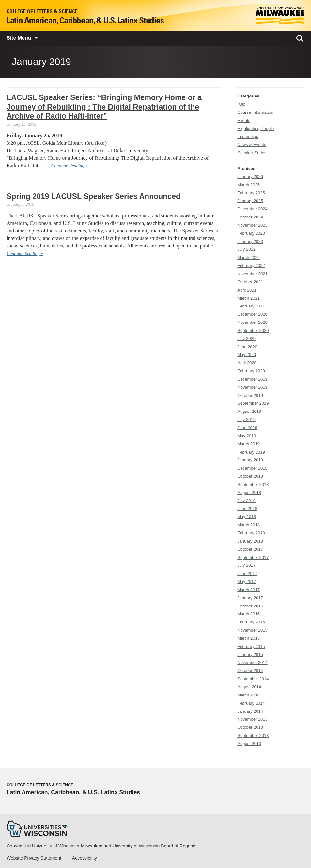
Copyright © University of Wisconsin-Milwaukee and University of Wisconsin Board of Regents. (102, 846)
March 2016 (249, 614)
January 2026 (250, 177)
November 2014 (252, 662)
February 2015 (251, 646)
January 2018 (250, 541)
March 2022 (249, 257)
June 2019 (247, 428)
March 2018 (249, 525)
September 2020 (253, 330)
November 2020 (252, 322)
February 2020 (251, 371)
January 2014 (250, 711)
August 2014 (249, 687)
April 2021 (247, 290)
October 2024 (250, 217)
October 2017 (250, 549)
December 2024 (252, 209)
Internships (248, 136)
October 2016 (250, 606)
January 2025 (250, 201)
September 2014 (253, 679)
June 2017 (247, 573)
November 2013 (252, 719)
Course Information (255, 112)
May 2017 (247, 582)
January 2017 (250, 598)
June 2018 (247, 509)
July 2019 (246, 419)
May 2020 (247, 355)
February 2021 (251, 306)
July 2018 (246, 501)
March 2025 (249, 185)
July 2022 (246, 249)
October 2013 (250, 727)
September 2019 (253, 403)
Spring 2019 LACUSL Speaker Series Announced (93, 196)
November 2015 (252, 630)
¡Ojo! (242, 104)
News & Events (252, 145)
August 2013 (249, 744)
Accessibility (85, 858)
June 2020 (247, 347)
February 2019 (251, 452)
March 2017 (249, 590)
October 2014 (250, 671)
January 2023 (250, 241)
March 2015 (249, 638)
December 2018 (252, 468)
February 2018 (251, 533)
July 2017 (246, 565)
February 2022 (251, 266)
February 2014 (251, 703)
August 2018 (249, 493)
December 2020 (252, 314)
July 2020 (246, 339)
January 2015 (250, 655)
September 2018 (253, 484)
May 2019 (247, 436)
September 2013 (253, 735)
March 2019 (249, 444)
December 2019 (252, 379)
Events (244, 120)
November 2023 (252, 225)
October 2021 (250, 282)
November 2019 (252, 387)
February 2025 (251, 193)
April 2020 (247, 363)
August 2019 (249, 411)
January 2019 (250, 460)
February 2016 (251, 622)
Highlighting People (256, 129)
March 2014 (249, 695)
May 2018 (247, 517)
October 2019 (250, 395)
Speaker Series (252, 153)
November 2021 (252, 274)
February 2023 (251, 233)
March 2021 (249, 298)
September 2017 (253, 557)
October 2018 (250, 476)
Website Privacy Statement (34, 858)
